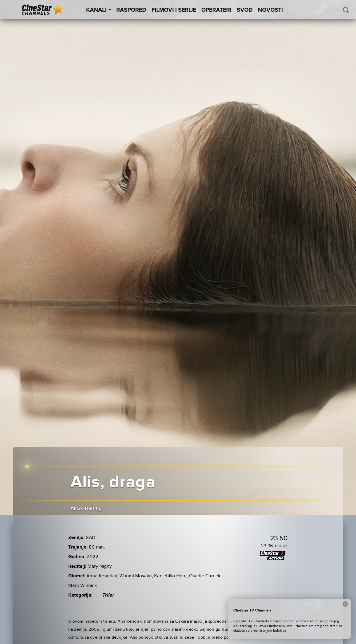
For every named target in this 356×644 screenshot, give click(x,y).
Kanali (99, 10)
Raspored (131, 10)
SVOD (245, 10)
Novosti (270, 10)
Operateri (216, 10)
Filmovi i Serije (174, 10)
